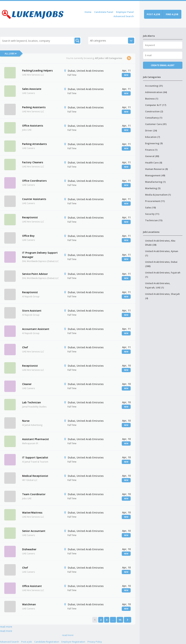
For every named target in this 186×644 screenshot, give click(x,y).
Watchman (29, 604)
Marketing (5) (153, 188)
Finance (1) (151, 150)
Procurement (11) (155, 201)
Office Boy (28, 236)
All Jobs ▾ (11, 53)
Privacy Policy (95, 642)
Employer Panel (125, 12)
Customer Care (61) (156, 124)
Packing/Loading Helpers (37, 70)
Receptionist (30, 217)
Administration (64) (156, 92)
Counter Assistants (34, 199)
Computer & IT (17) (156, 105)
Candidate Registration (47, 642)
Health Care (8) (154, 163)
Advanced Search (124, 16)
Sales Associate (32, 89)
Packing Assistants (34, 107)
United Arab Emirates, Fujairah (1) (163, 275)
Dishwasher (29, 549)
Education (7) (153, 137)
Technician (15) (154, 220)
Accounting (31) (154, 86)
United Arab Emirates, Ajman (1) (162, 253)
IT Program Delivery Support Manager (40, 255)
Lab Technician (32, 402)
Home (88, 12)
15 (120, 620)
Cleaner (27, 384)
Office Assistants (33, 126)
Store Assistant (32, 311)
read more (6, 627)
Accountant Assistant (36, 329)
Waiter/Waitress (32, 513)
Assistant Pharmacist (36, 439)
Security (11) (152, 214)
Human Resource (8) (156, 169)
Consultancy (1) (154, 118)
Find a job (172, 14)
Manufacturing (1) (155, 182)
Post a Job (27, 642)
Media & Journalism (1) (158, 195)
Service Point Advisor (35, 274)
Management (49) (155, 175)
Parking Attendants (34, 144)
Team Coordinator (34, 494)
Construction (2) (154, 111)
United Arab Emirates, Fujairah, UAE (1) (158, 285)
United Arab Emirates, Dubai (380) (161, 264)
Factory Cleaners (33, 162)
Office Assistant (32, 586)
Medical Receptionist (35, 476)
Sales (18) (150, 207)
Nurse (26, 421)
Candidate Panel (104, 12)
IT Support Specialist (35, 457)
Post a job (153, 14)
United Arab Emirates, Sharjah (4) (162, 296)
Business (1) (152, 99)
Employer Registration (73, 642)
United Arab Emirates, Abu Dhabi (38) (160, 243)
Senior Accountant (34, 531)
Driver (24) (151, 130)
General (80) (152, 156)
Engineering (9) (154, 143)
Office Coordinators (34, 181)
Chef (25, 347)
